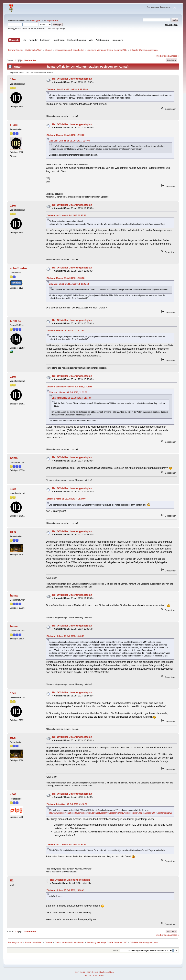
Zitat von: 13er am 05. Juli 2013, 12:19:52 (66, 135)
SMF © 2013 (92, 972)
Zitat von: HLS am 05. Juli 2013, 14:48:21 (65, 636)
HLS (13, 532)
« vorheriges (161, 56)
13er (13, 79)
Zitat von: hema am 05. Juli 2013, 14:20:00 (66, 499)
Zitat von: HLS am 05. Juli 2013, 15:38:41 (65, 890)
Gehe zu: (116, 951)
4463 (13, 794)
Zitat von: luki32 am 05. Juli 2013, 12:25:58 (66, 215)
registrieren (52, 20)
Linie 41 (16, 321)
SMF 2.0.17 (80, 972)
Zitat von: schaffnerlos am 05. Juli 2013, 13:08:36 (69, 387)
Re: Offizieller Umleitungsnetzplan (72, 79)
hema (14, 458)
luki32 (14, 125)
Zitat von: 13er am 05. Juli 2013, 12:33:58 (66, 278)
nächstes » (173, 56)
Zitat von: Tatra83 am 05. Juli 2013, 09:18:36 (67, 804)
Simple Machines (106, 972)
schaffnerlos (19, 268)
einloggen (36, 20)
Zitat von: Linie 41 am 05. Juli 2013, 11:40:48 (67, 89)
